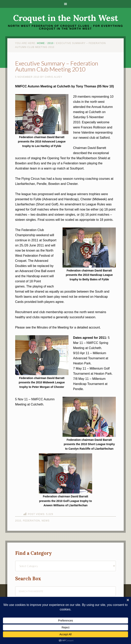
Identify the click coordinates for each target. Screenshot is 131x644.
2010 (18, 521)
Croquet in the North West (66, 18)
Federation (31, 521)
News (46, 521)
